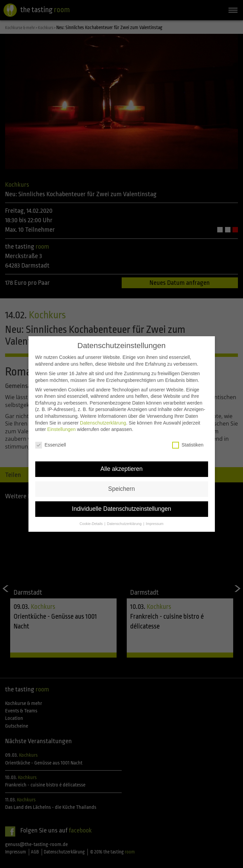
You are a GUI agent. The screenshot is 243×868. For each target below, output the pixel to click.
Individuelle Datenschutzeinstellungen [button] (121, 501)
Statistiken (188, 437)
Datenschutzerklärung (103, 415)
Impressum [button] (155, 516)
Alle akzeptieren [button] (121, 461)
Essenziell (51, 437)
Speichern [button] (121, 481)
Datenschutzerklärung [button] (125, 516)
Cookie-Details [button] (92, 516)
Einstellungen (61, 421)
